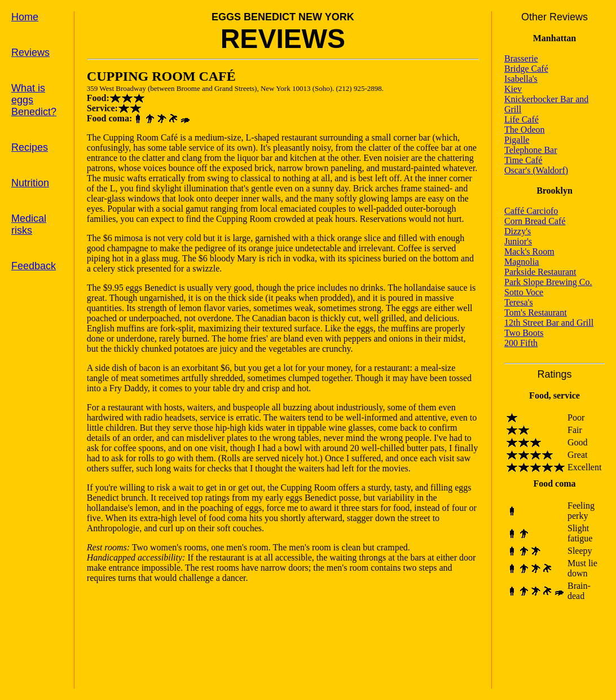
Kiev (513, 89)
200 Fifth (521, 343)
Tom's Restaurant (536, 312)
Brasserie (521, 58)
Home (25, 17)
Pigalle (517, 140)
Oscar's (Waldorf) (536, 170)
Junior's (518, 241)
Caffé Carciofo (531, 211)
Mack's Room (529, 251)
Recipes (30, 147)
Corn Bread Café (535, 221)
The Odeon (525, 130)
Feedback (34, 266)
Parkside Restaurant (540, 272)
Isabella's (521, 79)
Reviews (30, 53)
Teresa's (519, 302)
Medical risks (29, 224)
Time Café (523, 160)
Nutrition (30, 183)
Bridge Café (526, 69)
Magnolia (522, 262)
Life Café (522, 119)
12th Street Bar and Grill (549, 323)
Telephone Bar (531, 150)
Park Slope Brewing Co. (548, 282)
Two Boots (524, 333)
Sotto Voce (524, 292)
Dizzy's (518, 231)
